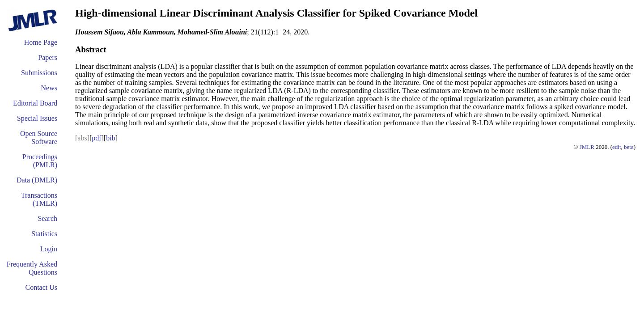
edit (617, 147)
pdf (96, 138)
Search (47, 218)
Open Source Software (39, 138)
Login (49, 249)
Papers (48, 57)
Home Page (41, 42)
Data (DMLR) (37, 180)
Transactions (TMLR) (39, 199)
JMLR (587, 147)
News (49, 88)
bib (110, 138)
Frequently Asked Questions (32, 268)
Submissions (39, 73)
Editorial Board (35, 103)
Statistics (44, 234)
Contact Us (41, 287)
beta (629, 147)
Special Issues (37, 118)
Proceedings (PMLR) (40, 161)
